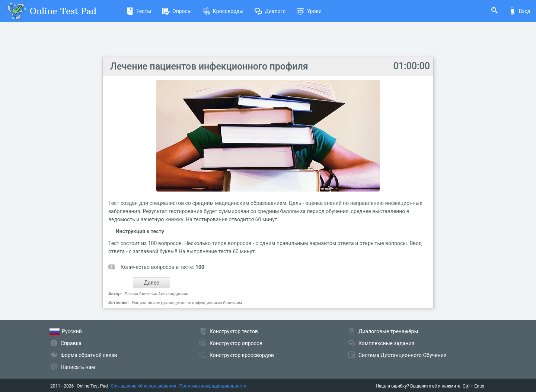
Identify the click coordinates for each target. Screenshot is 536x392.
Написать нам (78, 367)
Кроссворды (223, 11)
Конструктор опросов (236, 343)
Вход (520, 11)
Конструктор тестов (234, 331)
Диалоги (270, 11)
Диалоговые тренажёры (388, 331)
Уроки (309, 11)
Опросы (177, 11)
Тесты (139, 11)
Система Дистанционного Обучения (402, 355)
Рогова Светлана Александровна (157, 294)
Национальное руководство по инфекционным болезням (187, 303)
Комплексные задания (386, 343)
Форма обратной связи (89, 355)
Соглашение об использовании (144, 386)
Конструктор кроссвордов (242, 355)
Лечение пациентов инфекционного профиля (209, 66)
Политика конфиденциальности (213, 386)
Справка (71, 343)
